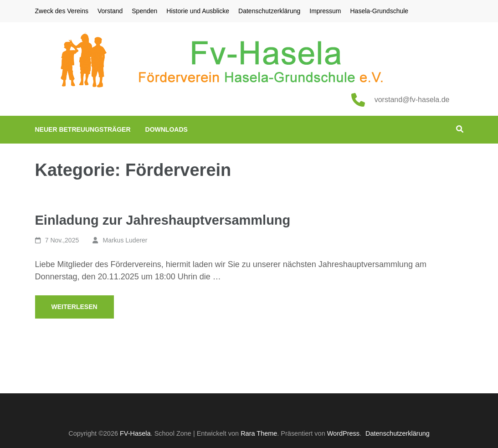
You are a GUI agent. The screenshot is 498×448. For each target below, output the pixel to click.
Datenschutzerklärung (269, 11)
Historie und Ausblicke (198, 11)
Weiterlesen (74, 307)
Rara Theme (259, 433)
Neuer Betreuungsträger (83, 129)
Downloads (167, 129)
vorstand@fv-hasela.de (412, 100)
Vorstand (110, 11)
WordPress (343, 433)
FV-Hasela (135, 433)
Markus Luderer (125, 240)
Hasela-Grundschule (380, 11)
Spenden (144, 11)
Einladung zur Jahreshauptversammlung (163, 220)
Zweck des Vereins (62, 11)
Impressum (325, 11)
